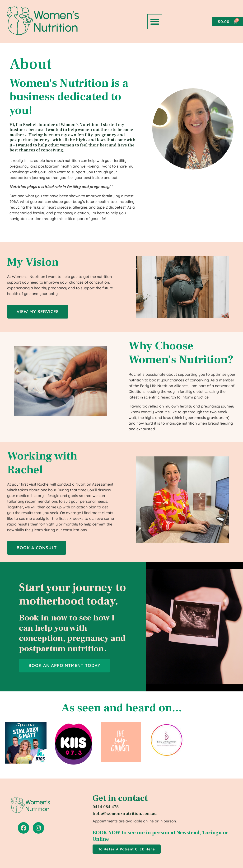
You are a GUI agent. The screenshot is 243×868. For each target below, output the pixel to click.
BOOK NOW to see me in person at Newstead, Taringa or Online (161, 836)
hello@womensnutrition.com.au (125, 814)
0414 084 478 (106, 807)
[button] (155, 22)
